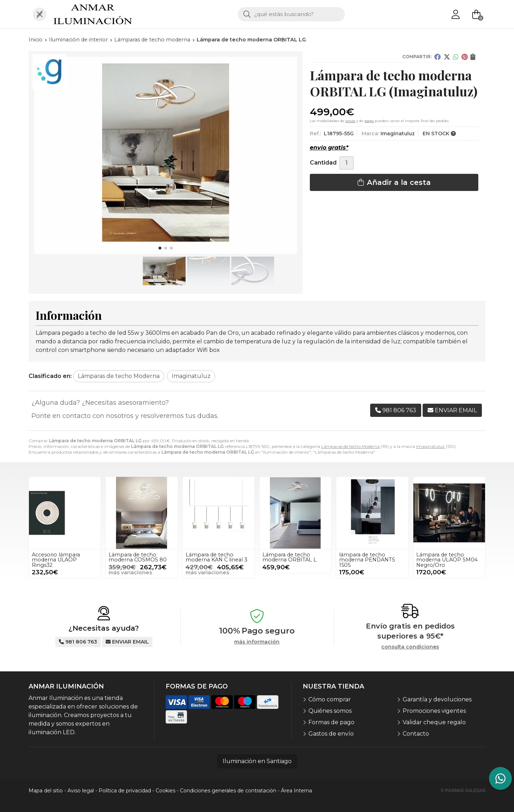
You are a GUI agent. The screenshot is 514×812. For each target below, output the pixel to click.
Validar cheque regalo (434, 722)
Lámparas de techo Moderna (351, 446)
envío (350, 121)
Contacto (416, 734)
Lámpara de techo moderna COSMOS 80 (138, 557)
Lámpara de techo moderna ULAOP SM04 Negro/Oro (447, 560)
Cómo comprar (330, 699)
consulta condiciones (410, 647)
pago (369, 121)
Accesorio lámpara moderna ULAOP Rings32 (56, 560)
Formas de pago (331, 722)
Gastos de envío (331, 734)
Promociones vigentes (434, 711)
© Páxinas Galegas (463, 791)
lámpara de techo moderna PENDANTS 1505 (367, 560)
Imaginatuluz (430, 446)
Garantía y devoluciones (437, 699)
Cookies (165, 791)
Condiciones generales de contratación (228, 791)
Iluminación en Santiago (257, 761)
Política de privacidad (125, 791)
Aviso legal (81, 791)
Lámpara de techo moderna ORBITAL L (289, 557)
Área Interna (296, 791)
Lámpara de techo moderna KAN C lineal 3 (216, 557)
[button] (160, 248)
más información (257, 642)
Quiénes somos (330, 711)
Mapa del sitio (46, 791)
